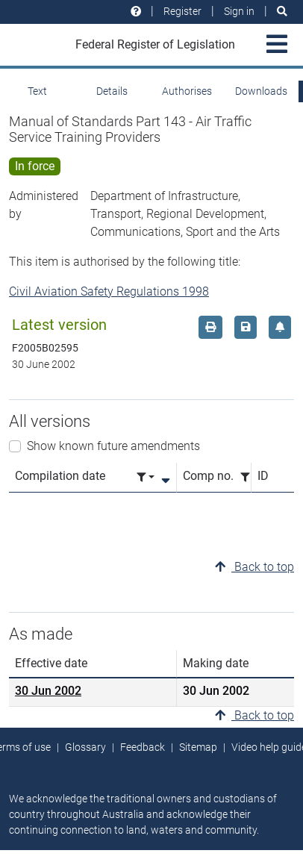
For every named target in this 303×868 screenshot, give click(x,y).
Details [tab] (112, 91)
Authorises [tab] (187, 91)
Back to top (254, 567)
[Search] (282, 12)
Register (182, 11)
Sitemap (198, 747)
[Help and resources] (136, 12)
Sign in (239, 11)
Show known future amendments (113, 446)
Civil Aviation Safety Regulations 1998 (109, 291)
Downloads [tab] (261, 91)
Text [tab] (37, 91)
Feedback (143, 747)
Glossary (85, 747)
